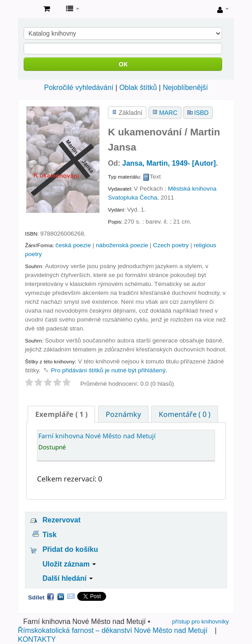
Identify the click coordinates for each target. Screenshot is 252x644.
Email (71, 596)
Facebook (50, 596)
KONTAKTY (37, 639)
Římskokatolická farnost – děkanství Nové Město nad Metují (113, 630)
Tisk (50, 535)
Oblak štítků (138, 88)
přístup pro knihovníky (200, 622)
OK (123, 64)
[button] (47, 9)
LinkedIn (61, 596)
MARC (168, 113)
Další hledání (68, 578)
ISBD (201, 113)
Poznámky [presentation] (123, 414)
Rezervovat (61, 520)
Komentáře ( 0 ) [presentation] (185, 414)
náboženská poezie (122, 245)
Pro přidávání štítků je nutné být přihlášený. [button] (109, 370)
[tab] (61, 414)
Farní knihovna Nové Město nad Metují (27, 9)
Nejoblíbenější (185, 88)
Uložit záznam (69, 564)
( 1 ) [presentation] (61, 414)
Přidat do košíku (70, 549)
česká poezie (73, 245)
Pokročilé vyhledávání (79, 88)
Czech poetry (171, 245)
